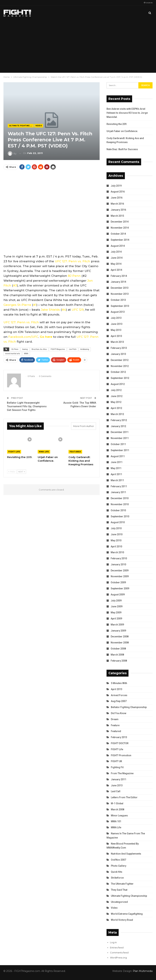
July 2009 (116, 601)
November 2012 (120, 366)
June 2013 (117, 324)
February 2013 (119, 348)
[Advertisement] (78, 47)
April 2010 (116, 546)
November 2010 (120, 504)
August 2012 (118, 384)
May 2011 (116, 468)
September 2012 (120, 378)
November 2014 (120, 228)
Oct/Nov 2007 (118, 860)
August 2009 (118, 595)
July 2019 (116, 186)
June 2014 (117, 258)
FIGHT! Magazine (58, 349)
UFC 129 (78, 310)
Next (22, 472)
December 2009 (120, 571)
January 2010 (118, 564)
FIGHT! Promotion (121, 755)
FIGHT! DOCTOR (120, 743)
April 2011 (116, 474)
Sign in (148, 3)
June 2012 (117, 396)
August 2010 (118, 522)
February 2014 (119, 276)
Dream (115, 719)
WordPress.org (118, 958)
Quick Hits (117, 872)
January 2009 (118, 631)
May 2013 (116, 330)
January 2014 (118, 282)
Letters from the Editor (124, 797)
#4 (64, 310)
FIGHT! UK (116, 761)
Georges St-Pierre (17, 305)
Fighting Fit (117, 767)
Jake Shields (50, 310)
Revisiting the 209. (117, 124)
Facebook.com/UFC (23, 337)
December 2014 (120, 222)
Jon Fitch (73, 349)
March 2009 (117, 625)
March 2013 (117, 342)
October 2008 (118, 649)
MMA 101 (116, 821)
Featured (75, 452)
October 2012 (118, 372)
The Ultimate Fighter (122, 884)
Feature (115, 725)
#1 (35, 305)
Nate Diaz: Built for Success (122, 149)
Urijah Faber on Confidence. (122, 131)
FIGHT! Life (14, 452)
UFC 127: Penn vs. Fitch (72, 261)
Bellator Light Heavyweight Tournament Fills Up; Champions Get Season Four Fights (27, 406)
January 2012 (118, 426)
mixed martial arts (13, 354)
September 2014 (120, 240)
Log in (113, 942)
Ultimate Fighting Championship (21, 126)
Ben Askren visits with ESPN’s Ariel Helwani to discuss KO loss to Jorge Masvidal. (127, 113)
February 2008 (119, 661)
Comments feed (119, 953)
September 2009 (120, 588)
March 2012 (117, 414)
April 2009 (116, 619)
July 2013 (116, 318)
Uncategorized (119, 902)
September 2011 (120, 450)
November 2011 (120, 438)
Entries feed (117, 948)
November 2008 (120, 643)
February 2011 (119, 486)
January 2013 (118, 354)
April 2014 (116, 270)
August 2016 (118, 192)
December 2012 (120, 360)
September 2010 (120, 516)
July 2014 (116, 252)
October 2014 (118, 234)
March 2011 (117, 480)
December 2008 (120, 637)
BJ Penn (74, 276)
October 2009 (118, 582)
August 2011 (118, 456)
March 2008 (117, 655)
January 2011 (118, 492)
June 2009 (117, 606)
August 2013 (118, 312)
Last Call (116, 791)
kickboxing (85, 349)
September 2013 (120, 306)
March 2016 (117, 204)
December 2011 (120, 432)
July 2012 (116, 390)
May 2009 (116, 612)
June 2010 (117, 534)
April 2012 (116, 408)
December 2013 (120, 288)
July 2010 (116, 528)
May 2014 (116, 264)
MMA (26, 354)
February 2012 (119, 420)
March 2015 (117, 216)
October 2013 (118, 300)
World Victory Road (122, 920)
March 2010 (117, 552)
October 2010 (118, 510)
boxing (25, 349)
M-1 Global (117, 803)
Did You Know (119, 713)
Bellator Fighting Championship (129, 707)
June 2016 (117, 198)
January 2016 (118, 210)
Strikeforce (117, 878)
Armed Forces (119, 695)
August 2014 (118, 246)
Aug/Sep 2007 (119, 701)
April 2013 (116, 336)
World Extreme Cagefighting (127, 914)
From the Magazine (122, 773)
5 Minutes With (119, 683)
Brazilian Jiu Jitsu (39, 349)
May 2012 (116, 402)
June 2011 (117, 462)
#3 (15, 285)
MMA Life (44, 452)
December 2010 (120, 498)
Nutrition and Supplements (126, 854)
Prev (12, 472)
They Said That (119, 890)
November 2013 (120, 294)
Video (39, 126)
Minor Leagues (119, 816)
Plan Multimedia (143, 971)
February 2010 (119, 558)
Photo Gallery (119, 866)
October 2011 (118, 444)
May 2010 (116, 540)
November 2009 (120, 576)
